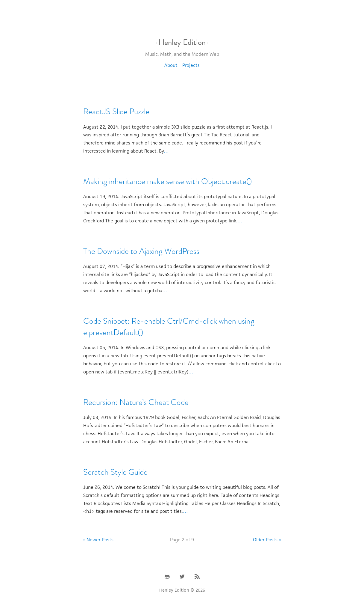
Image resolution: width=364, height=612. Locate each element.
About (171, 65)
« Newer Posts (98, 540)
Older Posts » (267, 540)
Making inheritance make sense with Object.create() (167, 181)
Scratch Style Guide (115, 472)
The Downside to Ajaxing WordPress (141, 251)
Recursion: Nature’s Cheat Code (136, 402)
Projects (191, 65)
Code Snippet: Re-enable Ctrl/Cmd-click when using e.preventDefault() (169, 327)
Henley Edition (182, 42)
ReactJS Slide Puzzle (116, 111)
